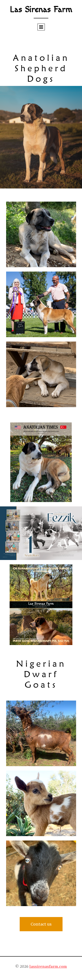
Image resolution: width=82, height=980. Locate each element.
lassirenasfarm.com (48, 966)
